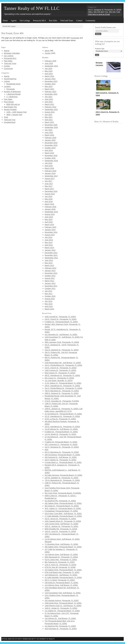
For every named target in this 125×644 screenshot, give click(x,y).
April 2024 (49, 74)
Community (90, 21)
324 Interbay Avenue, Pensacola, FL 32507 (62, 601)
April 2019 (49, 150)
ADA (46, 450)
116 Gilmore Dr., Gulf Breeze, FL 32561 (60, 618)
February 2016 (50, 207)
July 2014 (48, 237)
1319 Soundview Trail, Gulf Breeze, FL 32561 (63, 593)
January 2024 (50, 79)
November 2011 (51, 286)
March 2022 (49, 104)
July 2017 (48, 181)
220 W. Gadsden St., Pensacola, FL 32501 (62, 478)
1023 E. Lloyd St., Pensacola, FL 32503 (60, 531)
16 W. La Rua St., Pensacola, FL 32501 (60, 419)
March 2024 (49, 76)
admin (47, 51)
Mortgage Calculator (12, 53)
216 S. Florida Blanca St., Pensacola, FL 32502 (63, 365)
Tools (6, 117)
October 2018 (50, 158)
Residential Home (13, 84)
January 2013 (50, 271)
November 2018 (51, 156)
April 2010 (49, 306)
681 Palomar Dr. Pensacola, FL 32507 (60, 562)
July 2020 (48, 130)
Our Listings (25, 21)
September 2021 (51, 109)
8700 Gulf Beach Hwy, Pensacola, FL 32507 (62, 572)
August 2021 (50, 112)
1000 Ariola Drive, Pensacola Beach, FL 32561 (63, 603)
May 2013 (49, 263)
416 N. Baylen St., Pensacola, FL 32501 (61, 460)
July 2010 (48, 301)
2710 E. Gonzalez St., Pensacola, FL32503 (62, 401)
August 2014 (50, 235)
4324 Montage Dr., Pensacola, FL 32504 (61, 629)
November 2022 (51, 94)
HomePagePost (10, 79)
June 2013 (49, 260)
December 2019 (51, 143)
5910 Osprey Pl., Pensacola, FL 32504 (60, 373)
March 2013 (49, 265)
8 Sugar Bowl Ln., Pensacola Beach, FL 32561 (63, 462)
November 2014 (51, 232)
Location (7, 86)
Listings (7, 81)
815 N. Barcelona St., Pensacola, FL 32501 (62, 452)
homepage (75, 38)
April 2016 (49, 202)
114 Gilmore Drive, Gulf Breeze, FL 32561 (61, 585)
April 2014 (49, 245)
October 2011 (50, 288)
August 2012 (50, 278)
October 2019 (50, 148)
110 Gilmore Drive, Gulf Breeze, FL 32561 (61, 554)
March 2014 (49, 248)
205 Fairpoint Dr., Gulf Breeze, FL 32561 (61, 457)
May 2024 (49, 71)
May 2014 (49, 242)
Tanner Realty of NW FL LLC (32, 8)
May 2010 (49, 304)
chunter (48, 53)
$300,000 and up (13, 104)
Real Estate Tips (10, 107)
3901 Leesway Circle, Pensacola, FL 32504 (62, 342)
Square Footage (10, 109)
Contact (79, 21)
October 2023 (50, 84)
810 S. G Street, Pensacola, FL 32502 (60, 580)
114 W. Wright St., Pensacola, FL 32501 (60, 434)
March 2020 (49, 135)
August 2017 (50, 179)
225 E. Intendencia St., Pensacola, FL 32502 (62, 427)
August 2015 (50, 214)
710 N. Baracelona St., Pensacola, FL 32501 (62, 480)
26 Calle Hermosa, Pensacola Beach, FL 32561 (63, 475)
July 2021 (48, 115)
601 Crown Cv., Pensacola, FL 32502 (59, 378)
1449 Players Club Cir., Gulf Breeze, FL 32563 (63, 606)
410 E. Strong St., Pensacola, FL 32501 (60, 519)
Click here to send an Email (99, 14)
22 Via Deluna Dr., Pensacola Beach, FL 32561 (63, 414)
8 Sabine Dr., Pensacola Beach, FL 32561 (61, 432)
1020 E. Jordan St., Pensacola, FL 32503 (61, 608)
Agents (14, 21)
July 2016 (48, 196)
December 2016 (51, 191)
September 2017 (51, 176)
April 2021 (49, 120)
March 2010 (49, 309)
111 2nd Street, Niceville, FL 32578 (59, 381)
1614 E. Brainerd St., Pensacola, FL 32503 (62, 350)
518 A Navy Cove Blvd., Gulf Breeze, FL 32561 (63, 514)
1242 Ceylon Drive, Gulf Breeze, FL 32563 (61, 524)
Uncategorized (10, 122)
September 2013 (51, 258)
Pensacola (11, 89)
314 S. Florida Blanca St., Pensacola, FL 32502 (63, 388)
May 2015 (49, 219)
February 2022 (50, 107)
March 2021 (49, 122)
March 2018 (49, 168)
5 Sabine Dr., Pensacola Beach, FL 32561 (61, 322)
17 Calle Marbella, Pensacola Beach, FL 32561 (63, 516)
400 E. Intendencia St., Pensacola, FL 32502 (62, 375)
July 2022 (48, 97)
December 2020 (51, 125)
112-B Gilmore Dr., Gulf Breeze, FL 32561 (61, 429)
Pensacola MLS (39, 21)
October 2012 (50, 276)
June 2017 (49, 184)
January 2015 (50, 230)
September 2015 (51, 212)
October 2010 (50, 296)
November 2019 (51, 145)
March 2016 (49, 204)
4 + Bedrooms (12, 97)
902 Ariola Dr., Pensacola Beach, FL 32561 (62, 506)
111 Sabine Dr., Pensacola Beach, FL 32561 (62, 611)
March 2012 (49, 281)
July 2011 (48, 291)
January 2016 (50, 209)
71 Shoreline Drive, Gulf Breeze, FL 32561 (61, 544)
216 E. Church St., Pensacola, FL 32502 (61, 319)
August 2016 (50, 194)
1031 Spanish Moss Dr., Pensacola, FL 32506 (63, 521)
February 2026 (50, 61)
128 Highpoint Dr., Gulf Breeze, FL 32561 (61, 575)
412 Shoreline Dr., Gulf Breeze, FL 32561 (61, 335)
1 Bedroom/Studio (14, 94)
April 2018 (49, 166)
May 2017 (49, 186)
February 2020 (50, 138)
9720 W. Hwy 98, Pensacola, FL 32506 (60, 567)
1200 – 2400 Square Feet (17, 112)
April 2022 (49, 102)
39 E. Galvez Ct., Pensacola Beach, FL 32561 (63, 508)
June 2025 (49, 63)
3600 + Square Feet (14, 115)
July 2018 (48, 163)
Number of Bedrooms (12, 92)
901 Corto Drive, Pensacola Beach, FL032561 (63, 493)
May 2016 (49, 199)
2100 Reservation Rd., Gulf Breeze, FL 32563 (63, 363)
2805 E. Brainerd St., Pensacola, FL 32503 (62, 393)
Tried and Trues (67, 21)
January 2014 (50, 250)
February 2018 (50, 171)
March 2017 (49, 189)
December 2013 (51, 253)
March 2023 (49, 89)
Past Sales (53, 21)
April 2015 (49, 222)
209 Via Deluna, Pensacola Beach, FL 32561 (62, 455)
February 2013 (50, 268)
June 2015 (49, 217)
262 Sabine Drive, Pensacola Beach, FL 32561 (63, 503)
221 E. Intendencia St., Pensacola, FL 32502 (62, 416)
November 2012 (51, 273)
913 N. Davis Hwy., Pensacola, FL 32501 (61, 560)
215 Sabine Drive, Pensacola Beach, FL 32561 (63, 570)
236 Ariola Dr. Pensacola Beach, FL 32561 (61, 583)
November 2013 (51, 255)
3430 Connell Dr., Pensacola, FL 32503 (60, 317)
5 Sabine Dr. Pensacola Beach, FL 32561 (61, 442)
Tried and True (10, 120)
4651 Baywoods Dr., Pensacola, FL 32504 (61, 557)
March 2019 (49, 153)
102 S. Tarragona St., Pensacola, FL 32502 (62, 447)
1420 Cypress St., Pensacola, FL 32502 (60, 370)
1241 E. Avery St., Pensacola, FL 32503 (60, 565)
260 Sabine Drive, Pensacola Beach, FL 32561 (63, 547)
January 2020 (50, 140)
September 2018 (51, 161)
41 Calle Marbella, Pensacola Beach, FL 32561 (63, 578)
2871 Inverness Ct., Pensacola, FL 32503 (61, 445)
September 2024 (51, 66)
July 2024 (48, 69)
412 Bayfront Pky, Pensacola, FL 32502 (60, 501)
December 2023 (51, 81)
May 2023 (49, 86)
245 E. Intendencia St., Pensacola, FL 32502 (62, 386)
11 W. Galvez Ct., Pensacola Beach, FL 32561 (63, 383)
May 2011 (49, 294)
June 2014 (49, 240)
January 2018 (50, 173)
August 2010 (50, 299)
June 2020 (49, 132)
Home (5, 21)
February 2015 (50, 227)
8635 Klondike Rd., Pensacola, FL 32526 (61, 529)
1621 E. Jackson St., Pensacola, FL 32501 (61, 526)
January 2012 (50, 283)
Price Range (9, 102)
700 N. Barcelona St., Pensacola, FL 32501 (62, 391)
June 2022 (49, 99)
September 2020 (51, 127)
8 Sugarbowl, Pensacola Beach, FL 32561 (61, 511)
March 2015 (49, 225)
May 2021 (49, 117)
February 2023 (50, 92)
